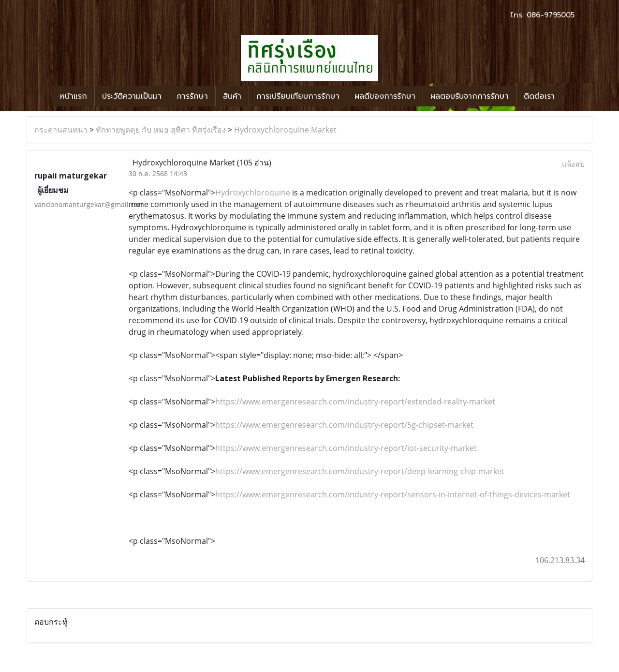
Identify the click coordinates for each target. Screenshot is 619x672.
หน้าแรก (74, 96)
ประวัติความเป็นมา (132, 96)
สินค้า (232, 96)
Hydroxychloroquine (253, 193)
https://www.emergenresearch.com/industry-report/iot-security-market (346, 448)
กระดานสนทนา (61, 130)
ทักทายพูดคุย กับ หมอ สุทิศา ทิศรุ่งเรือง (161, 130)
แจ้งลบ (573, 164)
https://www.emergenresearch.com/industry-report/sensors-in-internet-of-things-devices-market (393, 494)
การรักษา (192, 96)
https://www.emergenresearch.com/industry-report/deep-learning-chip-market (360, 471)
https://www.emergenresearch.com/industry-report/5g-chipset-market (344, 425)
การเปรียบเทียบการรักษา (298, 96)
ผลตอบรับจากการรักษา (470, 96)
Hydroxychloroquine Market (285, 130)
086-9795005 (551, 15)
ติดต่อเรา (539, 96)
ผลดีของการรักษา (385, 96)
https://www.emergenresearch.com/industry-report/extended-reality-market (355, 402)
